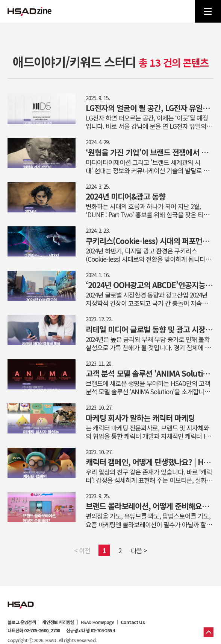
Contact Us (133, 622)
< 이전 (82, 550)
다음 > (139, 550)
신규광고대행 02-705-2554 (90, 630)
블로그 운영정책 (22, 622)
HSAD (21, 599)
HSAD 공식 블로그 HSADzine (30, 11)
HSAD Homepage (98, 622)
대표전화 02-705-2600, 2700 (34, 630)
